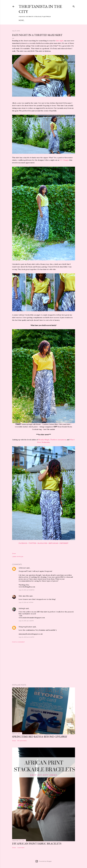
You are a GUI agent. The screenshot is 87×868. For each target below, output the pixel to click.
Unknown (22, 568)
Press (58, 20)
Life (52, 20)
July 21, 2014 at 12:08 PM (26, 590)
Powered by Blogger (44, 861)
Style (38, 20)
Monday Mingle (44, 440)
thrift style (20, 556)
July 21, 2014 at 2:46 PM (26, 621)
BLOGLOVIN (42, 543)
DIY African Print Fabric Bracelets (37, 844)
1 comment (21, 848)
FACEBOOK (23, 543)
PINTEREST (64, 543)
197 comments (22, 741)
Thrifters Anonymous (58, 440)
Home (21, 20)
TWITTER (32, 543)
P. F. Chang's (64, 160)
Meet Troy (30, 20)
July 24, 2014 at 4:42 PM (26, 637)
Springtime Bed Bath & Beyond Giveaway (40, 737)
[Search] (74, 6)
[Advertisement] (44, 663)
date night (60, 41)
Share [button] (14, 553)
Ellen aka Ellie (24, 596)
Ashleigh (22, 608)
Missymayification (25, 627)
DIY (43, 20)
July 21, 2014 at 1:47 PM (26, 602)
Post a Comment (18, 642)
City (48, 20)
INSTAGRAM (53, 543)
